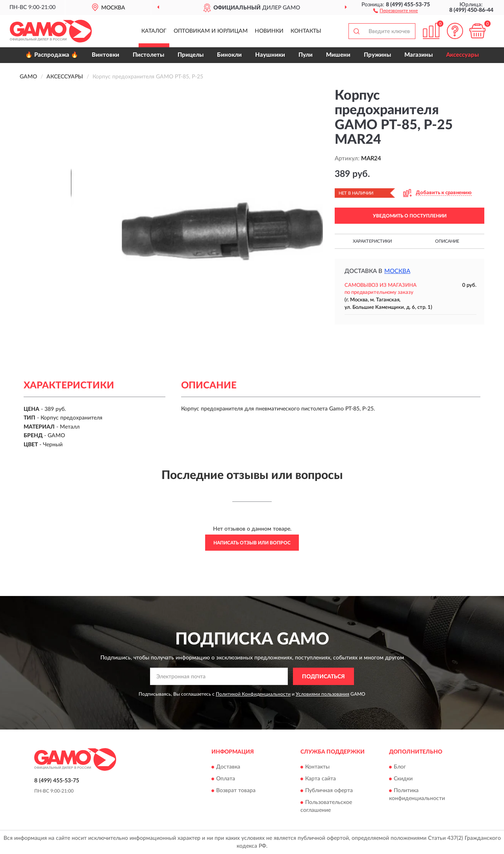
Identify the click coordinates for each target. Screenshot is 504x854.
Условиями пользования (322, 694)
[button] (396, 10)
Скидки (403, 779)
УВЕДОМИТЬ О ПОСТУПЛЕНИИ (410, 216)
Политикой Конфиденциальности (253, 694)
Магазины (419, 55)
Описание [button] (447, 241)
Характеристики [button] (372, 241)
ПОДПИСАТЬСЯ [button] (323, 677)
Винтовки (106, 55)
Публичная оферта (329, 791)
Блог (400, 767)
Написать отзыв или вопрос (252, 543)
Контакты (306, 31)
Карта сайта (321, 779)
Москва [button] (397, 271)
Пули (306, 55)
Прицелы (191, 55)
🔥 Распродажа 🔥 (52, 55)
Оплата (226, 779)
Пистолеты (148, 55)
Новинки (269, 31)
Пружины (377, 55)
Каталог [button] (154, 31)
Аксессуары (462, 55)
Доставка (228, 767)
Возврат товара (236, 791)
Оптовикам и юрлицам (211, 31)
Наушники (270, 55)
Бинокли (229, 55)
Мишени (338, 55)
